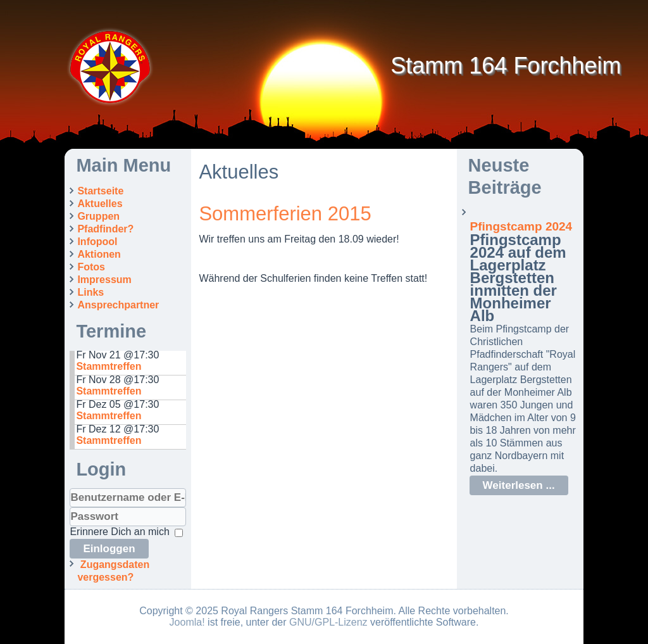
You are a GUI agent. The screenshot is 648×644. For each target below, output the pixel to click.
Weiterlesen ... (519, 485)
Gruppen (98, 216)
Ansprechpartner (118, 305)
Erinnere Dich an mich (119, 532)
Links (90, 292)
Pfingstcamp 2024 (521, 226)
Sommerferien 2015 (285, 214)
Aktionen (99, 254)
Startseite (100, 191)
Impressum (104, 280)
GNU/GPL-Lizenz (328, 622)
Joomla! (187, 622)
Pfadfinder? (105, 229)
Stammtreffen (109, 366)
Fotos (91, 267)
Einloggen (109, 549)
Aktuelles (100, 204)
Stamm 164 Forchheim (506, 66)
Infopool (97, 242)
